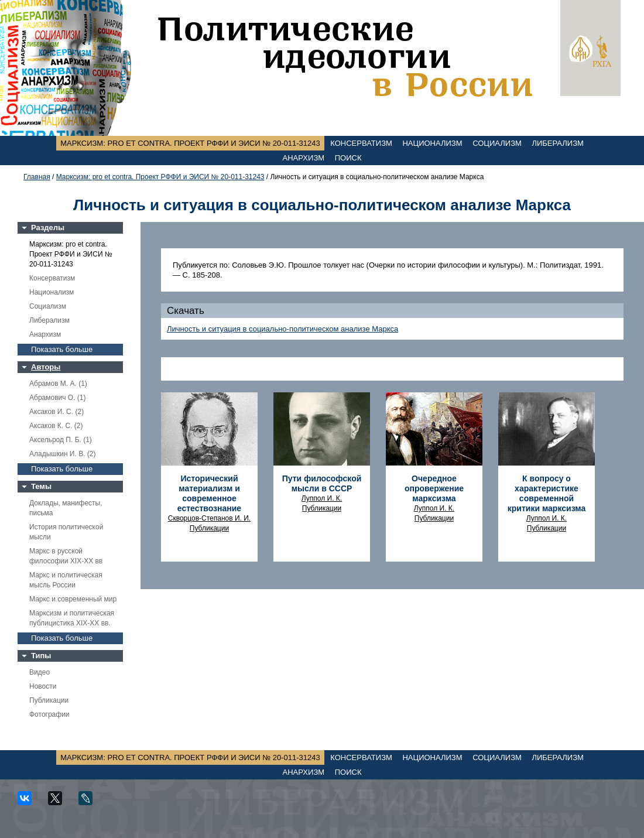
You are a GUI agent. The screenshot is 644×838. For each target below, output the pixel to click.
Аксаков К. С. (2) (56, 426)
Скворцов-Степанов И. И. (209, 518)
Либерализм (557, 143)
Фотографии (49, 714)
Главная (37, 177)
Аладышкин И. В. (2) (62, 454)
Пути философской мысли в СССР (322, 483)
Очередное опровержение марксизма (434, 488)
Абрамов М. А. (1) (58, 384)
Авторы (46, 367)
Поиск (348, 158)
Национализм (432, 143)
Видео (40, 672)
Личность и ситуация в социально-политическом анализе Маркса (282, 329)
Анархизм (304, 158)
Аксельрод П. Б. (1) (61, 440)
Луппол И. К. (322, 498)
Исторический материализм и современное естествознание (209, 493)
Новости (43, 686)
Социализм (497, 143)
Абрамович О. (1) (57, 398)
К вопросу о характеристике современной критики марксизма (547, 493)
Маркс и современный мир (73, 599)
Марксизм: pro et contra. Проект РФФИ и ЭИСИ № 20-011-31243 (190, 143)
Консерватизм (361, 143)
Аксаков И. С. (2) (56, 412)
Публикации (49, 700)
